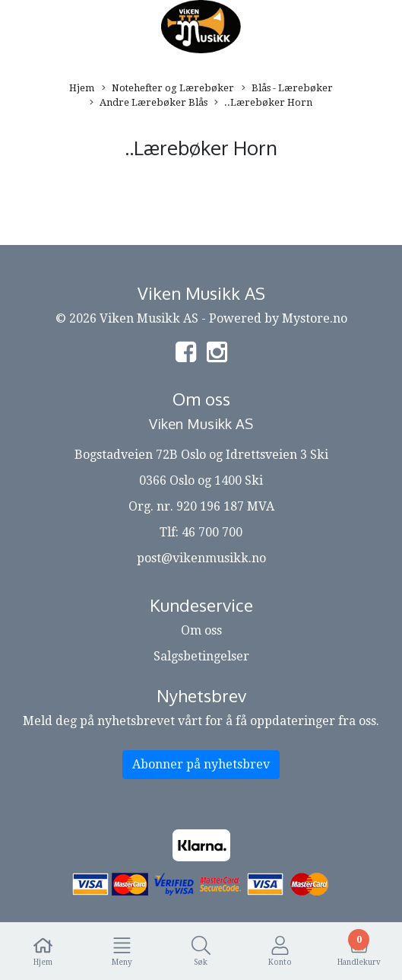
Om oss (201, 630)
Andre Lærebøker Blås (149, 103)
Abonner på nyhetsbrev (201, 764)
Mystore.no (315, 318)
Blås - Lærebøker (287, 89)
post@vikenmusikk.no (201, 558)
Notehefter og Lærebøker (168, 89)
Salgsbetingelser (201, 656)
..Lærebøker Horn (263, 103)
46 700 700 (212, 532)
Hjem (82, 88)
